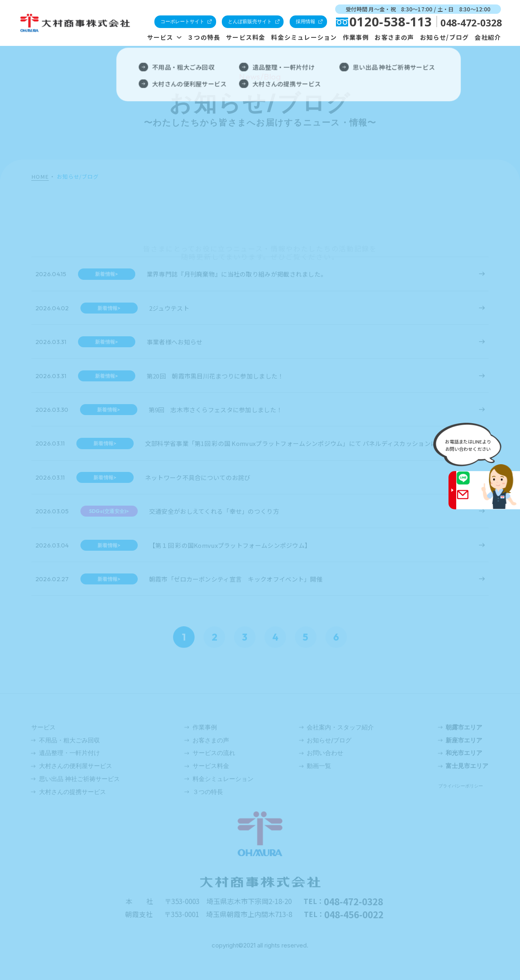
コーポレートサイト (182, 21)
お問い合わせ (325, 753)
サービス (160, 37)
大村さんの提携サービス (73, 792)
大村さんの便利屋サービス (76, 766)
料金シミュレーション (304, 37)
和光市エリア (464, 753)
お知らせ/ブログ (445, 37)
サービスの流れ (214, 753)
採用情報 (305, 21)
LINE (470, 483)
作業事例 (356, 37)
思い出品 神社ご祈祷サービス (79, 779)
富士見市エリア (467, 766)
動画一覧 (319, 766)
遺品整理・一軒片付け (69, 753)
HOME (40, 177)
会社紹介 (488, 37)
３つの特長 (204, 37)
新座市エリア (464, 740)
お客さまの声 (394, 37)
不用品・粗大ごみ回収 (69, 740)
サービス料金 (246, 37)
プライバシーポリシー (461, 786)
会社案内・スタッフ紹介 (340, 727)
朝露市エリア (464, 727)
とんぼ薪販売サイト (250, 21)
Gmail (470, 499)
